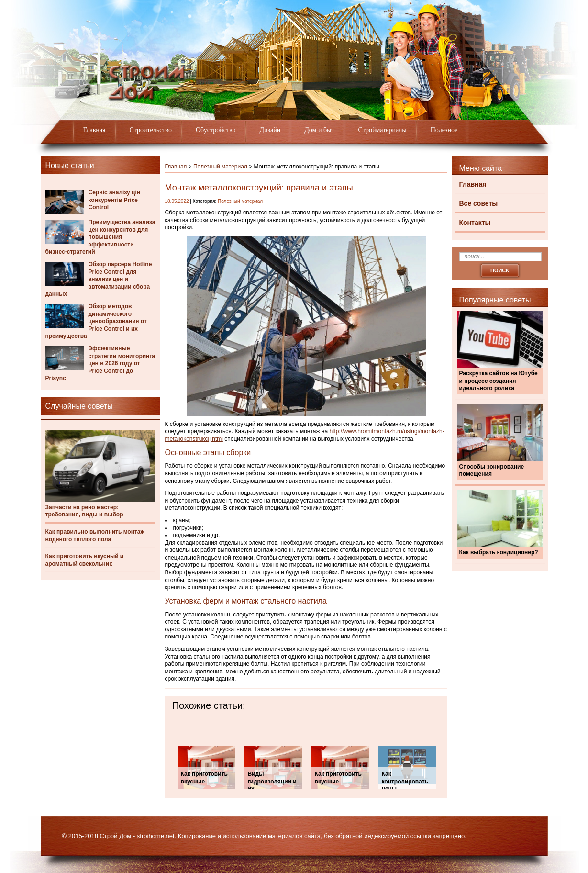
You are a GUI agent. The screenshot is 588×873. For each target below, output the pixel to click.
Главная (94, 130)
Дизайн (270, 130)
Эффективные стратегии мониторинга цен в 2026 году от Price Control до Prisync (100, 363)
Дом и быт (319, 130)
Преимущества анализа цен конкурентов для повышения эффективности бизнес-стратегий (100, 237)
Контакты (475, 223)
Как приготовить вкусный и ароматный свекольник (85, 560)
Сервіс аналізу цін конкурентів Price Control (115, 200)
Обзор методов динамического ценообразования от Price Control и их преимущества (96, 321)
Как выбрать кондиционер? (499, 552)
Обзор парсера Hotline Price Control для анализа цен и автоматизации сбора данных (99, 279)
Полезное (444, 130)
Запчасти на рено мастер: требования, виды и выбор (84, 511)
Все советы (479, 203)
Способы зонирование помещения (492, 470)
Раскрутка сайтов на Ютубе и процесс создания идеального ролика (499, 381)
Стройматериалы (383, 130)
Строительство (151, 130)
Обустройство (216, 130)
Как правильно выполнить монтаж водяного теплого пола (95, 536)
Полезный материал (220, 167)
